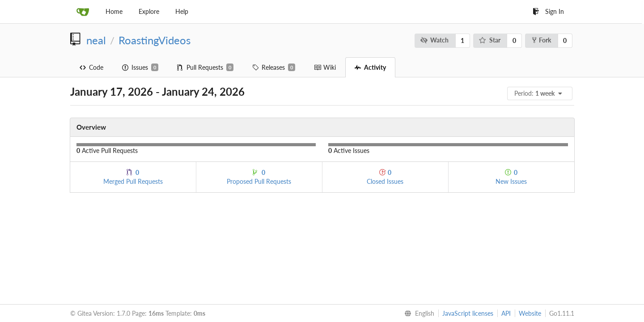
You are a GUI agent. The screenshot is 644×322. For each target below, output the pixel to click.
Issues (140, 68)
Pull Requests (205, 68)
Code (91, 67)
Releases (274, 68)
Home (114, 11)
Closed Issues (385, 177)
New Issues (511, 177)
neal (96, 40)
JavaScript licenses (468, 313)
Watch (434, 40)
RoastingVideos (155, 40)
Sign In (548, 11)
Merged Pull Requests (133, 177)
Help (182, 11)
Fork (542, 40)
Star (490, 40)
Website (530, 313)
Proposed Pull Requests (259, 177)
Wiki (325, 67)
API (506, 313)
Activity (370, 67)
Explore (149, 11)
